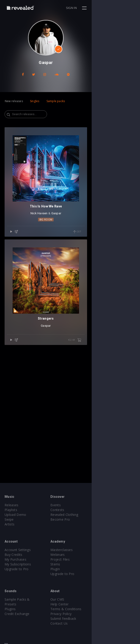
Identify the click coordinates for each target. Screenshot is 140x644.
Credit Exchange (17, 609)
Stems (80, 564)
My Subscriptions (18, 564)
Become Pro (84, 519)
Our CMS (82, 599)
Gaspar (80, 262)
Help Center (84, 604)
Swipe (9, 519)
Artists (10, 524)
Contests (82, 510)
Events (80, 505)
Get (126, 280)
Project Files (84, 559)
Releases (12, 505)
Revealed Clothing (89, 515)
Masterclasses (86, 550)
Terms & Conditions (90, 609)
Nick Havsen (63, 262)
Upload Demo (15, 515)
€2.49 (123, 437)
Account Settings (18, 550)
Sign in (120, 8)
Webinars (82, 555)
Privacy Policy (85, 614)
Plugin (79, 569)
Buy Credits (14, 555)
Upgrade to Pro (16, 569)
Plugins (10, 604)
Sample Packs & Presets (23, 599)
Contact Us (83, 623)
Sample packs (56, 101)
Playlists (11, 510)
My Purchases (15, 559)
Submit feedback (88, 619)
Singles (35, 101)
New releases (14, 101)
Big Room (70, 268)
